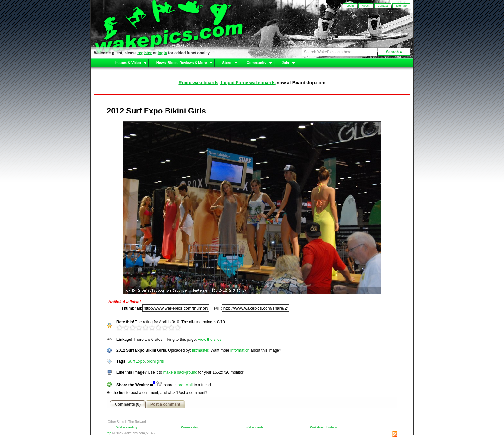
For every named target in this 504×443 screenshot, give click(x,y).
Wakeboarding (127, 427)
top (109, 433)
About (366, 6)
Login (350, 6)
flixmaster (200, 350)
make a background (180, 372)
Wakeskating (190, 427)
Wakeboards (255, 427)
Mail (189, 385)
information (240, 350)
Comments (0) (128, 404)
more (179, 385)
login (162, 53)
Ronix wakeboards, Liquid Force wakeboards (227, 83)
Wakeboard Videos (324, 427)
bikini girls (155, 361)
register (145, 53)
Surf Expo (136, 361)
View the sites (210, 340)
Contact (383, 6)
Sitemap (401, 6)
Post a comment (165, 404)
